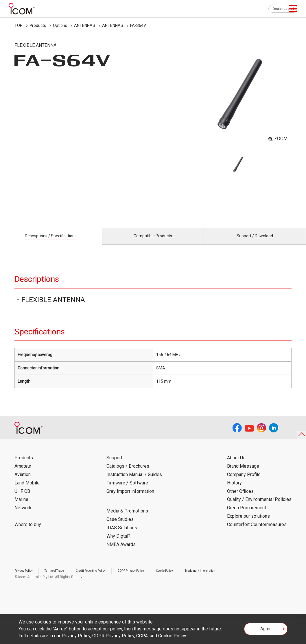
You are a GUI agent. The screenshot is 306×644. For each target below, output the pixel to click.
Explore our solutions (248, 523)
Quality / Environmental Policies (259, 506)
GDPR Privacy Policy (148, 577)
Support (114, 464)
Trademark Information (228, 577)
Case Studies (120, 526)
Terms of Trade (60, 577)
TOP (19, 25)
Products (38, 25)
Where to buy (28, 531)
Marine (21, 506)
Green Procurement (247, 514)
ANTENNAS (85, 25)
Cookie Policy (187, 577)
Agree (266, 631)
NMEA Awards (121, 551)
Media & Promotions (127, 518)
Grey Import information (130, 498)
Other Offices (240, 498)
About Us (236, 464)
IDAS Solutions (122, 534)
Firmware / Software (127, 490)
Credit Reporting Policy (103, 577)
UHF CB (22, 498)
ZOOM (281, 139)
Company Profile (244, 481)
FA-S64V (138, 25)
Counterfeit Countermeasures (257, 531)
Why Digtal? (118, 543)
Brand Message (243, 473)
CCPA (142, 636)
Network (23, 514)
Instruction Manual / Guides (134, 481)
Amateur (23, 473)
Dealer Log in (280, 9)
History (234, 490)
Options (60, 25)
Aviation (23, 481)
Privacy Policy (25, 577)
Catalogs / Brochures (128, 473)
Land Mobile (27, 490)
